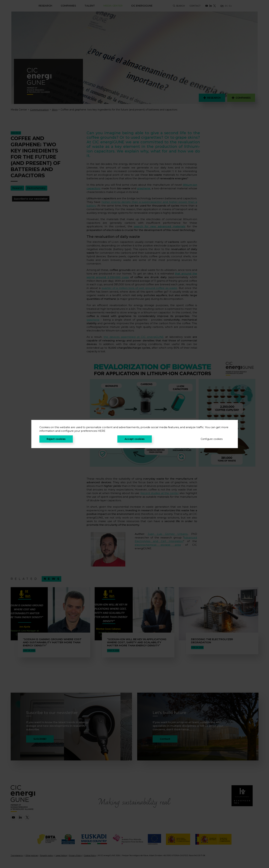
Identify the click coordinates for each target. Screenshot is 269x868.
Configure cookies (212, 439)
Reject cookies (56, 439)
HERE (102, 431)
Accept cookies (135, 439)
